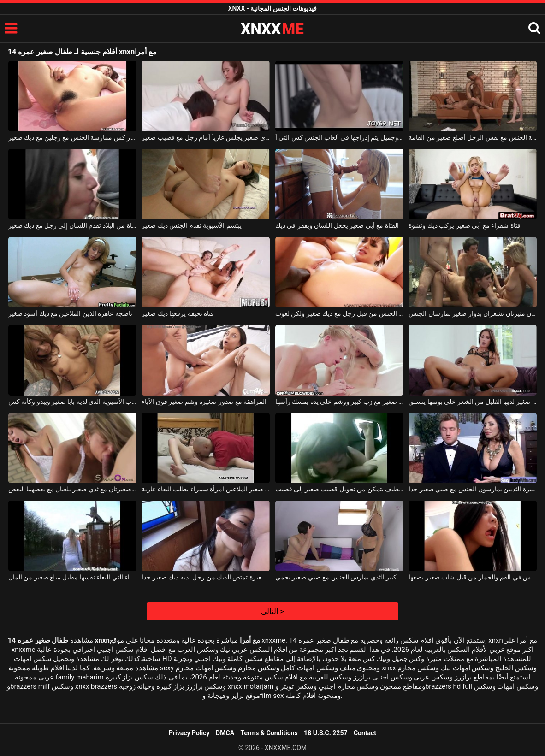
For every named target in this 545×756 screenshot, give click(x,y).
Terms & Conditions (269, 733)
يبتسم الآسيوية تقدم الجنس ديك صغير (191, 225)
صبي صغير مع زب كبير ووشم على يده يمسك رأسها (339, 402)
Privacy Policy (189, 733)
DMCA (225, 733)
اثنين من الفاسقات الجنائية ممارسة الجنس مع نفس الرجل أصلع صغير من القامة (473, 137)
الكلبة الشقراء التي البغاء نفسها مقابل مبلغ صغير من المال (72, 577)
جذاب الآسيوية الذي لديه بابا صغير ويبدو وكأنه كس (72, 402)
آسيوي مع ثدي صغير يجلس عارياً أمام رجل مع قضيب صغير (206, 137)
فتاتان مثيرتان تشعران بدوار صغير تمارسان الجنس (473, 313)
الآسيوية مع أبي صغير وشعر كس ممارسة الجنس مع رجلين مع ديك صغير (72, 137)
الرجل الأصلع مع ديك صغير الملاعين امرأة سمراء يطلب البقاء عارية (206, 489)
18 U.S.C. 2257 (326, 733)
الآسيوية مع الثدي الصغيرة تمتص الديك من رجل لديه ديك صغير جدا (206, 577)
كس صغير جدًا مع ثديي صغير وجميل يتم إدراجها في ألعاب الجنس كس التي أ (339, 137)
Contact (365, 733)
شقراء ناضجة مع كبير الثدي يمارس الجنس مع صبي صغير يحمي (339, 577)
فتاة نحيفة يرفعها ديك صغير (178, 313)
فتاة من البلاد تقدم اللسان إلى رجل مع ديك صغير (72, 225)
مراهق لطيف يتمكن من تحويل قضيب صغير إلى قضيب (339, 489)
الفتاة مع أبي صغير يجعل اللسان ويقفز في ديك (337, 225)
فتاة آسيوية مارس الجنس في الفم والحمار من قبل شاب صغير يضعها (473, 577)
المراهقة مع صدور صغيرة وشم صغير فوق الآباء (204, 402)
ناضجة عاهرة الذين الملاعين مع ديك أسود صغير (70, 313)
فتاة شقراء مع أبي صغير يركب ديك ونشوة (464, 225)
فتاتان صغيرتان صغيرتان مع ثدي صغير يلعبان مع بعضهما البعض (72, 489)
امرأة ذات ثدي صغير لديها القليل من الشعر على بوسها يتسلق (473, 402)
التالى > (272, 611)
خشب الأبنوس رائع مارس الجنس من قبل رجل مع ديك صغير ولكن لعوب (339, 313)
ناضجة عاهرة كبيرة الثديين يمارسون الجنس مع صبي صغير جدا (473, 489)
